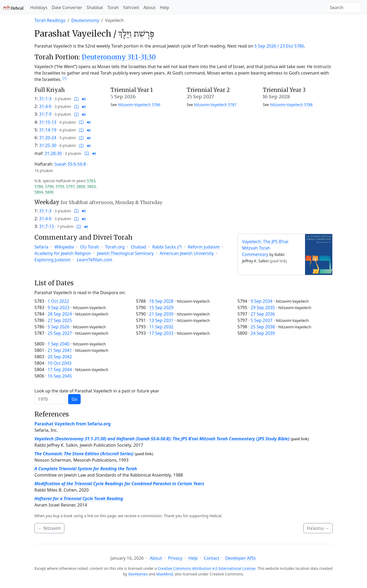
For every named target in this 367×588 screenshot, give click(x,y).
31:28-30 (53, 153)
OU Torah (90, 247)
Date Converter (67, 7)
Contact (212, 558)
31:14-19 (48, 130)
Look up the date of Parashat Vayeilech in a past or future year (97, 391)
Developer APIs (240, 558)
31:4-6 (45, 106)
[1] (65, 78)
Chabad (138, 247)
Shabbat (95, 7)
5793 (60, 186)
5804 (39, 192)
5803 (91, 186)
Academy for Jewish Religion (63, 253)
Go (74, 399)
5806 (49, 192)
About (149, 7)
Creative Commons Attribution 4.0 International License (207, 568)
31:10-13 (48, 122)
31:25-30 (48, 145)
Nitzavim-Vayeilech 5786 (139, 105)
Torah (113, 7)
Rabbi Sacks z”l (167, 247)
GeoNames (138, 574)
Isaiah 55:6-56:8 (70, 164)
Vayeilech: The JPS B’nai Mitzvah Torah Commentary (265, 248)
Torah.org (115, 247)
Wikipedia (64, 247)
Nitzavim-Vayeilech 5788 (291, 105)
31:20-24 (48, 138)
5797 (70, 186)
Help (164, 7)
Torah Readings (50, 20)
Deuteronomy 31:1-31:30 (119, 57)
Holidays (39, 7)
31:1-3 (45, 99)
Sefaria (41, 247)
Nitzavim (49, 528)
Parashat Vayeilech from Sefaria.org (73, 424)
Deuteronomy (85, 20)
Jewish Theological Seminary (125, 253)
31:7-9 (45, 114)
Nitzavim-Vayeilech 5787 (215, 105)
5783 (91, 181)
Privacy (175, 558)
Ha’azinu (318, 528)
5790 (49, 186)
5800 (81, 186)
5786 (39, 186)
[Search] (344, 7)
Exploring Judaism (52, 260)
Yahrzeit (131, 7)
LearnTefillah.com (94, 260)
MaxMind (165, 574)
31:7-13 (47, 226)
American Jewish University (187, 253)
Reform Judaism (204, 247)
